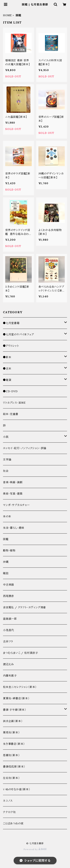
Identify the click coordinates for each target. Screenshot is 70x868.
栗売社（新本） (11, 732)
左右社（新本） (11, 778)
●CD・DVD (10, 391)
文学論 (7, 460)
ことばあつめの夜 (13, 823)
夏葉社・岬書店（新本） (16, 698)
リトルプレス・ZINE (14, 403)
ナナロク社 (9, 812)
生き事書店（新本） (14, 744)
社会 (6, 471)
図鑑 (6, 539)
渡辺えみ (8, 664)
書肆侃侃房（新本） (14, 767)
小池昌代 (8, 630)
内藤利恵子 (10, 676)
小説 (6, 437)
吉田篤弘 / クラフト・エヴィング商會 (24, 607)
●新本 (7, 357)
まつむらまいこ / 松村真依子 (21, 653)
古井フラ (8, 641)
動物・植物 (9, 551)
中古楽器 (8, 585)
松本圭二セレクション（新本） (20, 687)
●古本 (7, 369)
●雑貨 (7, 380)
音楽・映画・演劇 (13, 482)
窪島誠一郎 (10, 619)
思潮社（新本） (11, 755)
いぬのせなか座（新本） (17, 789)
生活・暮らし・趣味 (14, 528)
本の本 (7, 516)
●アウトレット (11, 346)
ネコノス (8, 801)
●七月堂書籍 (11, 323)
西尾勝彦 (8, 596)
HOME (7, 15)
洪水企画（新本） (13, 721)
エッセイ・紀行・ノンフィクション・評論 (25, 448)
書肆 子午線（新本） (15, 710)
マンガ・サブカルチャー (16, 505)
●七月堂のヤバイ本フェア (19, 334)
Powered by (35, 849)
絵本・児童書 (11, 414)
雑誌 (6, 573)
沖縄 (6, 562)
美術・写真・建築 (13, 494)
